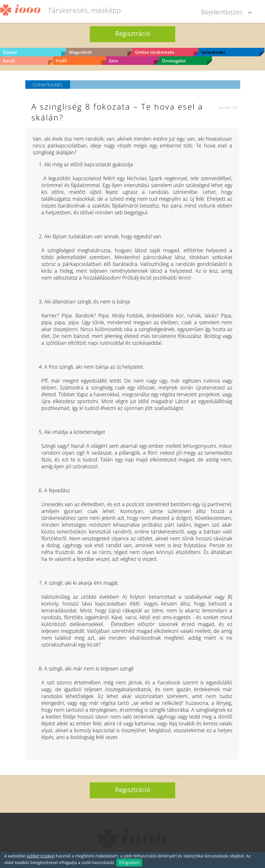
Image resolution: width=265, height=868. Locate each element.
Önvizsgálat (174, 61)
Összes (10, 52)
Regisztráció (133, 33)
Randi (9, 61)
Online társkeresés (155, 52)
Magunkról (80, 52)
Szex (113, 61)
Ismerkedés (213, 52)
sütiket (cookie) (41, 856)
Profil (61, 61)
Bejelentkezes (222, 12)
